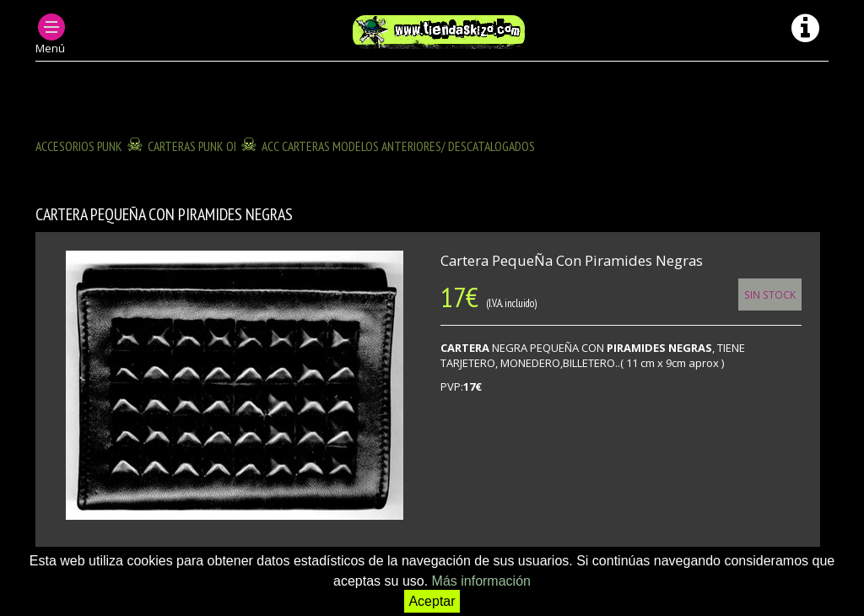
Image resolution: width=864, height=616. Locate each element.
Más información (481, 581)
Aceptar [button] (432, 601)
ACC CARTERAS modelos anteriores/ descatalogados (398, 146)
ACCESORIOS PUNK (79, 146)
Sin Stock (770, 294)
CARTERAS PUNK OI (192, 146)
